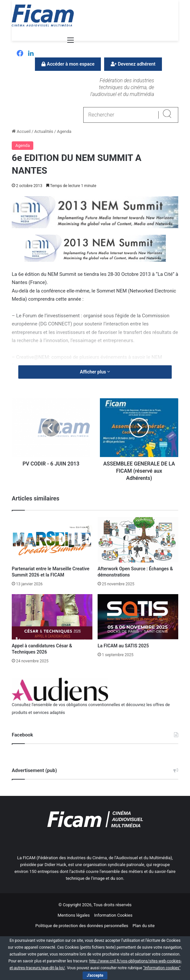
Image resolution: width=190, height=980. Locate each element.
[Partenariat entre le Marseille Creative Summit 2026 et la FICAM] (52, 540)
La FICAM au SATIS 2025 (123, 646)
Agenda (64, 131)
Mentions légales (74, 915)
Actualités (44, 131)
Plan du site (144, 926)
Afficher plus (95, 372)
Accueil (21, 131)
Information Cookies (113, 915)
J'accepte (95, 975)
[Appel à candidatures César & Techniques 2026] (52, 617)
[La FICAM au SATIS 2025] (138, 617)
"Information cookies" (162, 968)
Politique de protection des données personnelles (82, 926)
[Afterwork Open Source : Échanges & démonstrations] (138, 540)
